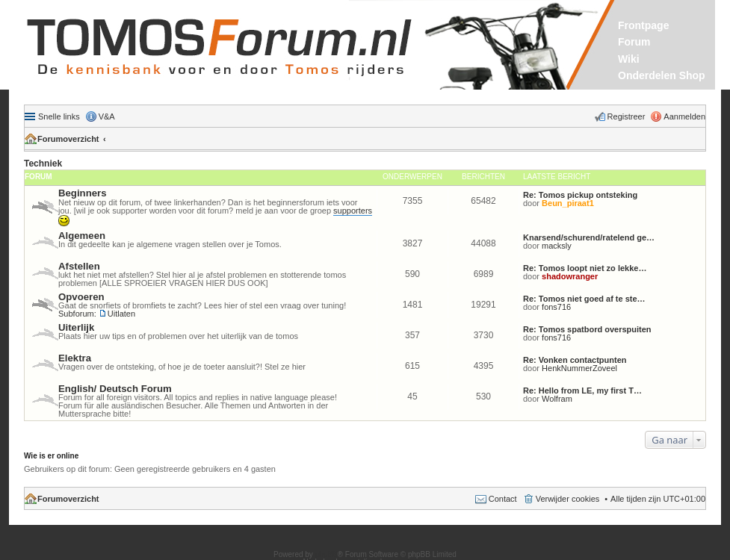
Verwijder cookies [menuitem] (568, 499)
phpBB (327, 554)
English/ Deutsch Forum (115, 389)
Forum (634, 42)
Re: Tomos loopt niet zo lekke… (585, 268)
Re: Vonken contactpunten (575, 360)
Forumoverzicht (68, 139)
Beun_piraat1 (568, 203)
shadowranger (570, 276)
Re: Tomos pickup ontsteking (580, 195)
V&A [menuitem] (107, 116)
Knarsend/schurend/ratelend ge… (589, 237)
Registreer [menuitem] (627, 116)
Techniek (43, 164)
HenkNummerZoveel (579, 368)
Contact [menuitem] (503, 499)
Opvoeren (81, 297)
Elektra (75, 358)
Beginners (83, 193)
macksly (557, 246)
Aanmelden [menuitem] (684, 116)
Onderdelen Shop (662, 75)
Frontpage (643, 25)
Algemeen (82, 236)
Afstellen (79, 266)
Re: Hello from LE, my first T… (582, 391)
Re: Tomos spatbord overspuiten (587, 329)
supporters (353, 211)
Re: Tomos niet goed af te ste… (584, 299)
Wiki (629, 59)
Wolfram (557, 399)
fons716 (556, 307)
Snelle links (59, 116)
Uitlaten (121, 314)
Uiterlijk (76, 327)
